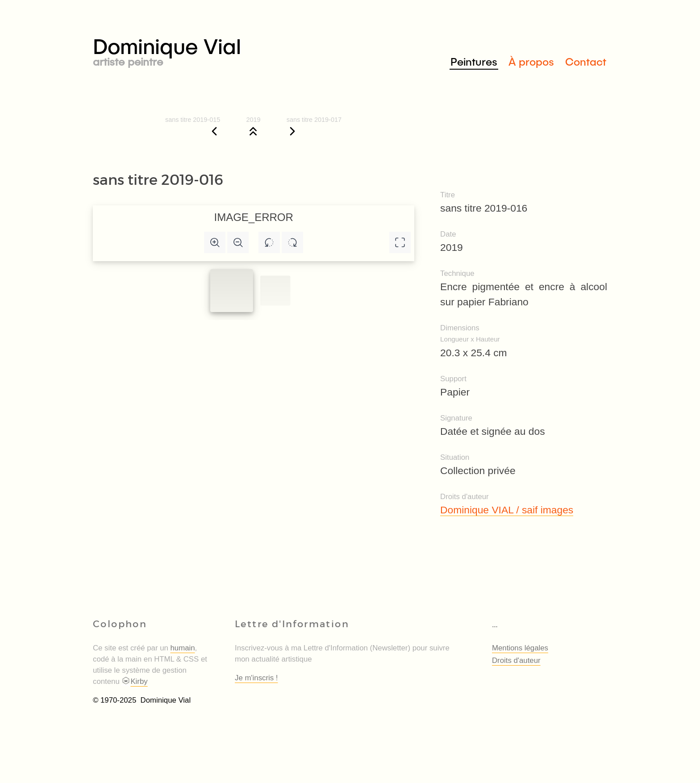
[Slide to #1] (232, 291)
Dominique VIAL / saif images (507, 510)
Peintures (474, 61)
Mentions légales (520, 648)
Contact (586, 61)
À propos (531, 61)
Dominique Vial (221, 50)
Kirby (134, 681)
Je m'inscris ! (256, 678)
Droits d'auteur (516, 660)
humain (183, 648)
